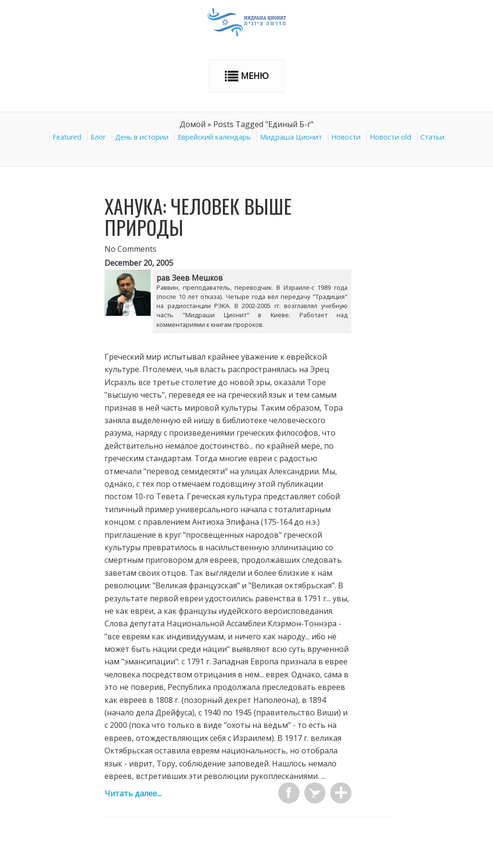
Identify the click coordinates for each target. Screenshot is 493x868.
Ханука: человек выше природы (198, 217)
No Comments (130, 249)
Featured (67, 137)
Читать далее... (133, 793)
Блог (98, 137)
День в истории (142, 137)
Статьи (432, 137)
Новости (346, 137)
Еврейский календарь (214, 137)
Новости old (390, 137)
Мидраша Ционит (291, 137)
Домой (193, 124)
